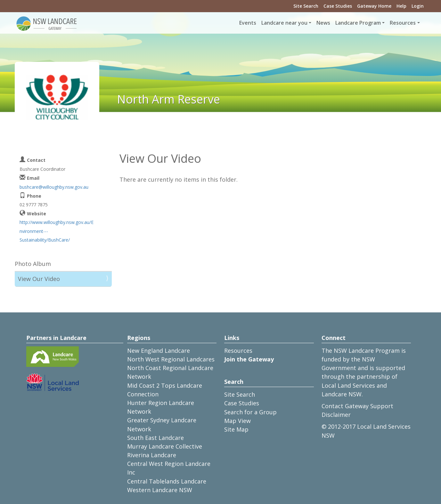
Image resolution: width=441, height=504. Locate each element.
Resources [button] (403, 23)
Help (401, 6)
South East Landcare (155, 438)
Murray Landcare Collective (165, 446)
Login (418, 6)
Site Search (306, 6)
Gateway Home (374, 6)
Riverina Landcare (152, 455)
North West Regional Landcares (171, 359)
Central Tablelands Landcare (167, 481)
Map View (237, 421)
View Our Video (39, 279)
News (323, 23)
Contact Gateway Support (357, 406)
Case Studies (338, 6)
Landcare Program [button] (358, 23)
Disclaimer (336, 415)
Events (248, 23)
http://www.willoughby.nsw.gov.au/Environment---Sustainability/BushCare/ (57, 231)
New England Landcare (159, 351)
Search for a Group (250, 412)
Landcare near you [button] (284, 23)
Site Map (236, 429)
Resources (238, 351)
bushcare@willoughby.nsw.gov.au (54, 187)
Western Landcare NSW (160, 490)
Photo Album (33, 264)
